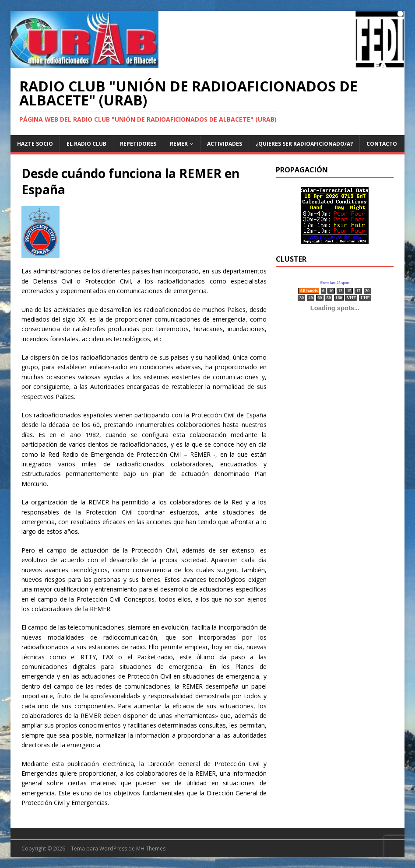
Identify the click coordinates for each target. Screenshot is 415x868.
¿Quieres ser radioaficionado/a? (304, 144)
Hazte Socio (35, 144)
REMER (179, 144)
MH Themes (151, 849)
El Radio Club (86, 144)
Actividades (225, 144)
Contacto (382, 144)
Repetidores (138, 144)
